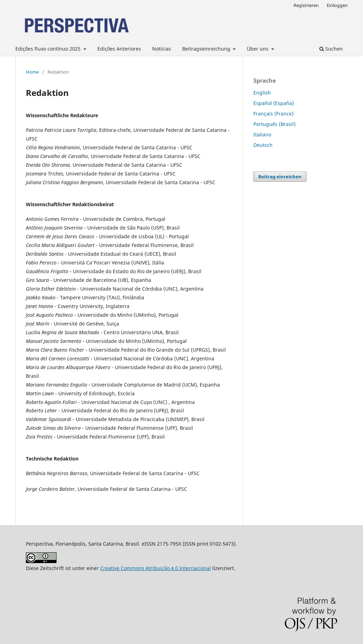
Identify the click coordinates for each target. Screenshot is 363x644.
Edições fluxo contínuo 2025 (49, 49)
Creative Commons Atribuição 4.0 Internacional (155, 568)
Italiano (262, 134)
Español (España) (274, 103)
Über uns (258, 49)
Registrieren (306, 5)
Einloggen (337, 5)
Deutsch (263, 145)
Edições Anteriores (119, 49)
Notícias (162, 49)
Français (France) (273, 114)
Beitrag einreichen (280, 177)
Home (32, 72)
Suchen (331, 49)
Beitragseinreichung (207, 49)
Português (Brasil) (275, 124)
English (262, 93)
